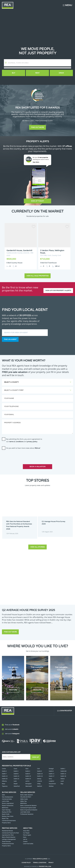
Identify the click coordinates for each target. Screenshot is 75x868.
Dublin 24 (28, 776)
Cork (38, 766)
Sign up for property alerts (58, 287)
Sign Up (36, 754)
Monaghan (28, 781)
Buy (14, 73)
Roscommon (52, 781)
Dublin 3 (16, 768)
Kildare (63, 776)
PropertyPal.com (45, 864)
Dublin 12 (63, 771)
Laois (15, 778)
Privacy (51, 860)
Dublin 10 (40, 771)
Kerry (50, 776)
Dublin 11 (52, 771)
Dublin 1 (63, 766)
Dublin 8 (16, 771)
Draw (61, 73)
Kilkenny (4, 778)
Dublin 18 (63, 773)
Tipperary (5, 783)
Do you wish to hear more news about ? (23, 446)
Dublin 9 (28, 771)
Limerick (40, 778)
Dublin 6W (63, 768)
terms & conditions (16, 440)
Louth (62, 778)
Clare (27, 766)
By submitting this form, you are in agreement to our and (24, 438)
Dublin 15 (28, 773)
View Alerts (36, 162)
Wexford (40, 783)
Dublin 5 (39, 768)
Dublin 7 (4, 771)
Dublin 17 (52, 773)
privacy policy (32, 440)
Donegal (51, 766)
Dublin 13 (5, 773)
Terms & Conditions (40, 860)
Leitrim (27, 778)
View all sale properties (38, 274)
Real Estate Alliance (40, 856)
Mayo (4, 781)
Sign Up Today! (37, 201)
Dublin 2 (4, 768)
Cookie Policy (26, 860)
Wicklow (51, 783)
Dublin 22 (16, 776)
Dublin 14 (16, 773)
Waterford (17, 783)
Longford (51, 778)
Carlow (4, 766)
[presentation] (17, 453)
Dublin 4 (28, 768)
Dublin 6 (51, 768)
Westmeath (29, 783)
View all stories (37, 544)
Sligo (62, 781)
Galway (39, 776)
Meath (16, 781)
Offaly (39, 781)
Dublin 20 (5, 776)
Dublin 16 (40, 773)
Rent (37, 73)
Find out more (37, 127)
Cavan (15, 766)
